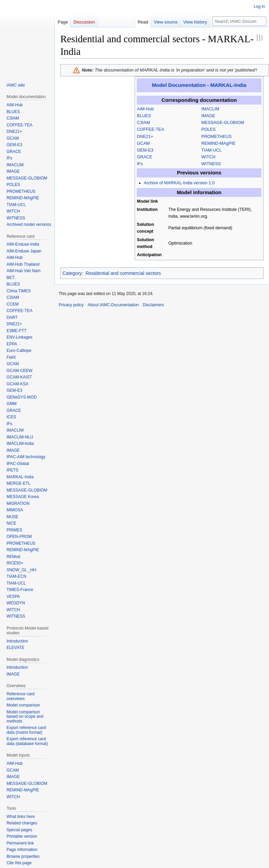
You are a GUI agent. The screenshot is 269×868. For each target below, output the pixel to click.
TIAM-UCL (212, 150)
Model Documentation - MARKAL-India (199, 85)
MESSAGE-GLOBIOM (223, 123)
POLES (209, 129)
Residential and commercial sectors (123, 273)
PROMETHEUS (217, 137)
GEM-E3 (145, 150)
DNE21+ (145, 137)
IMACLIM (210, 109)
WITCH (208, 157)
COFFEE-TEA (151, 129)
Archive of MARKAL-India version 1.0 (179, 183)
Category (72, 273)
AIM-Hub (146, 109)
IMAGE (208, 116)
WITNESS (211, 164)
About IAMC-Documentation (113, 305)
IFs (140, 164)
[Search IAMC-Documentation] (239, 21)
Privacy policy (71, 305)
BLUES (144, 116)
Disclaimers (153, 305)
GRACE (145, 157)
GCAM (144, 143)
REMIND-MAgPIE (219, 143)
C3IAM (144, 123)
